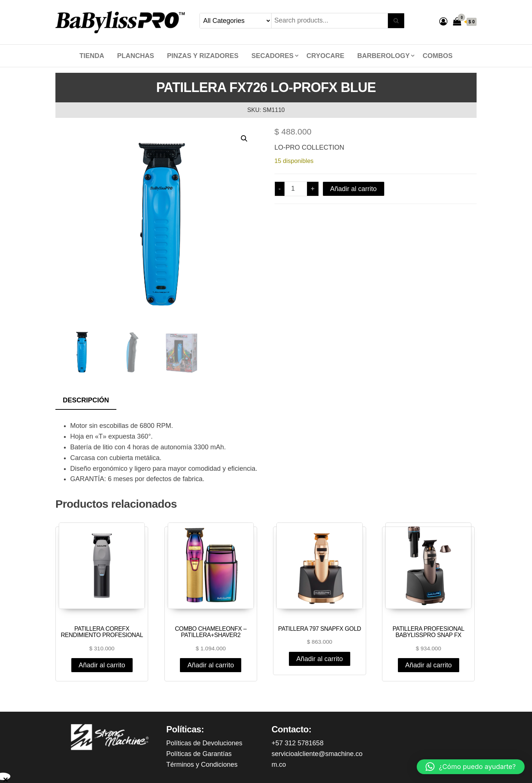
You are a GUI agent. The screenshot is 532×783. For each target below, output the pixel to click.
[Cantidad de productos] (296, 189)
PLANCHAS (136, 56)
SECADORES (273, 56)
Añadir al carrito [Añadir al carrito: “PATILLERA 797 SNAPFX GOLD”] (320, 659)
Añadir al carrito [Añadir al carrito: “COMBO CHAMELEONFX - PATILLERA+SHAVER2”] (211, 665)
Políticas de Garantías (199, 754)
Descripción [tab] (86, 400)
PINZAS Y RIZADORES (203, 56)
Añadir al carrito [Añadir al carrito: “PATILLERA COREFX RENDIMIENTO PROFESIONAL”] (102, 665)
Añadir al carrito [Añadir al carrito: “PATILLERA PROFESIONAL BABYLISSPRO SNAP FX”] (429, 665)
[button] (244, 139)
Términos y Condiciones (202, 765)
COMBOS (438, 56)
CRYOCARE (325, 56)
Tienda (92, 56)
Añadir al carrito (354, 189)
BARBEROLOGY (383, 56)
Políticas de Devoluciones (204, 743)
